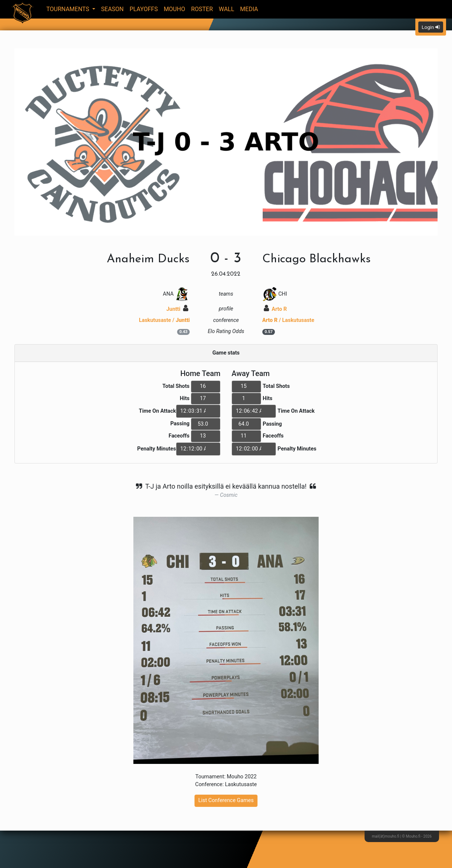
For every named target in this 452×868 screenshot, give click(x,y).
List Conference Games (226, 800)
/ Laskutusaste (288, 320)
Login (431, 27)
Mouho (175, 9)
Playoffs (144, 9)
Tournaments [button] (69, 9)
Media (249, 9)
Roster (202, 9)
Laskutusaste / (164, 320)
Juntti (177, 309)
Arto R (275, 309)
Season (112, 9)
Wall (227, 9)
